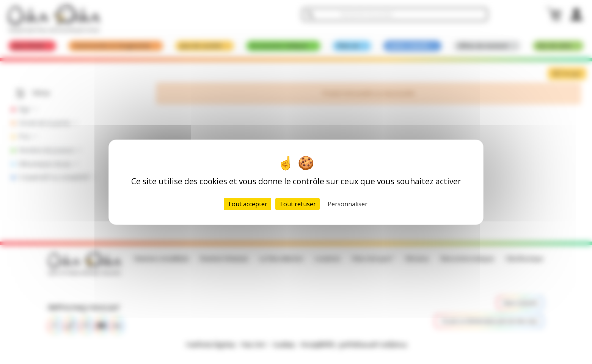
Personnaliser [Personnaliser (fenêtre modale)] (348, 204)
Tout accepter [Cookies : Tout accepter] (247, 204)
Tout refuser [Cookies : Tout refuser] (298, 204)
